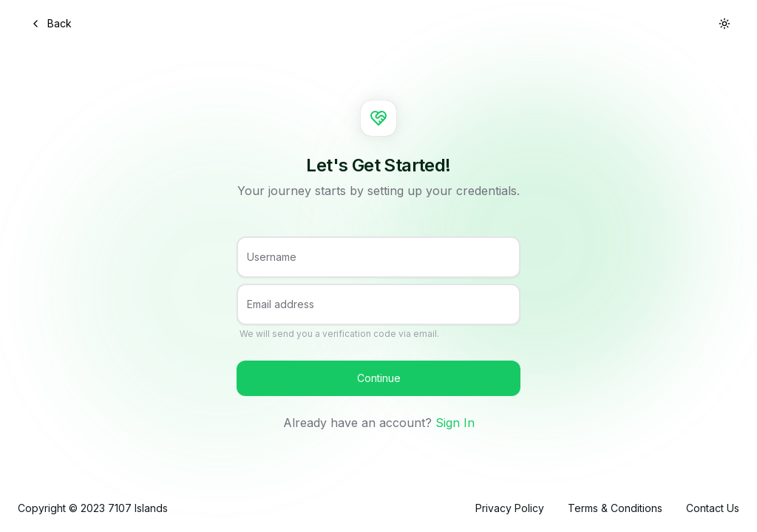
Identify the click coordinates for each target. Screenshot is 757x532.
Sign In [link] (455, 423)
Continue (379, 378)
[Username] (378, 263)
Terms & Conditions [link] (615, 508)
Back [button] (51, 23)
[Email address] (378, 310)
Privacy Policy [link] (510, 508)
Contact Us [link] (713, 508)
